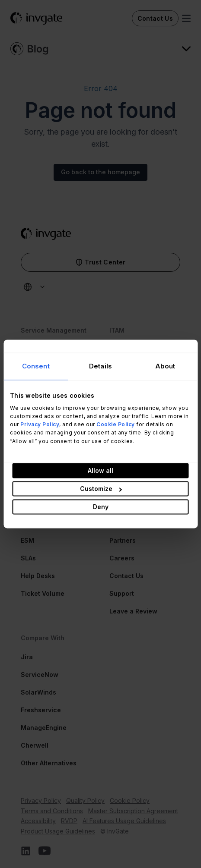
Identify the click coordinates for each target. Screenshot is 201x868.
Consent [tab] (36, 366)
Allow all (100, 471)
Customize (101, 489)
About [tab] (165, 366)
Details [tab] (100, 366)
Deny (101, 507)
